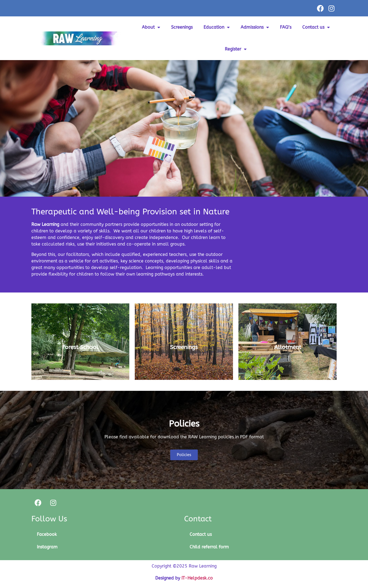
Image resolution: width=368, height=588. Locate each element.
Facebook (47, 534)
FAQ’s (286, 27)
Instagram (47, 547)
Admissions (255, 27)
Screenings (182, 27)
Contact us (316, 27)
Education (217, 27)
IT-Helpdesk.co (197, 578)
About (151, 27)
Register (236, 49)
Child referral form (209, 547)
